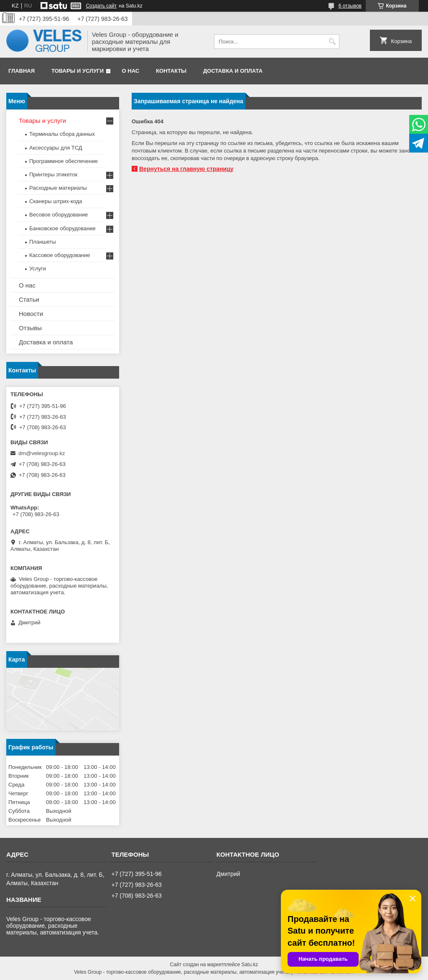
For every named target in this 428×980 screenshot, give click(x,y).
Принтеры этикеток (53, 174)
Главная (22, 71)
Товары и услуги (78, 71)
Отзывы (30, 328)
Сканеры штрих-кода (56, 201)
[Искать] (332, 42)
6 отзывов (350, 6)
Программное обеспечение (64, 161)
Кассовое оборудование (60, 255)
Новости (31, 314)
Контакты (171, 71)
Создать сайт (101, 6)
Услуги (38, 269)
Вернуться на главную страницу (186, 169)
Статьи (29, 299)
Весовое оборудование (59, 215)
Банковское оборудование (62, 228)
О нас (131, 71)
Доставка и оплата (233, 71)
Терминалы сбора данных (62, 134)
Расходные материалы (58, 188)
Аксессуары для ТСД (56, 148)
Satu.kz (250, 965)
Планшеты (43, 242)
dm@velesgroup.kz (42, 453)
